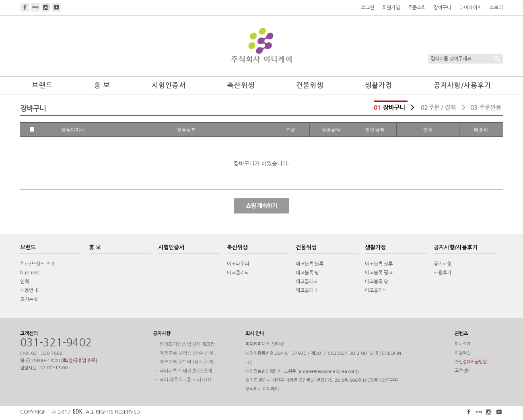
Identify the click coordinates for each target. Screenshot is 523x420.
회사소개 (463, 344)
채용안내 (29, 290)
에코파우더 (238, 264)
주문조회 (417, 8)
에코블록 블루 (310, 264)
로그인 (368, 8)
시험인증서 (169, 85)
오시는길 (29, 299)
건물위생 (310, 85)
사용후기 (443, 273)
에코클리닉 (238, 273)
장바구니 (443, 8)
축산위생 (241, 85)
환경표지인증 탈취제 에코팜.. (189, 344)
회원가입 (391, 8)
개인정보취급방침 (471, 362)
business (30, 273)
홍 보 (102, 85)
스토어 (496, 8)
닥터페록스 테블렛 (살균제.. (187, 371)
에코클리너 (307, 290)
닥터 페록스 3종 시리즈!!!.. (187, 380)
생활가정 (379, 85)
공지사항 (443, 264)
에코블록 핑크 (379, 273)
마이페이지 (470, 8)
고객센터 (463, 371)
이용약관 (463, 353)
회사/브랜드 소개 (37, 264)
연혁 (25, 282)
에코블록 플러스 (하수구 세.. (188, 353)
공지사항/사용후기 (462, 85)
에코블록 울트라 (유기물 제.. (188, 362)
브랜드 (42, 85)
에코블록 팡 (307, 273)
